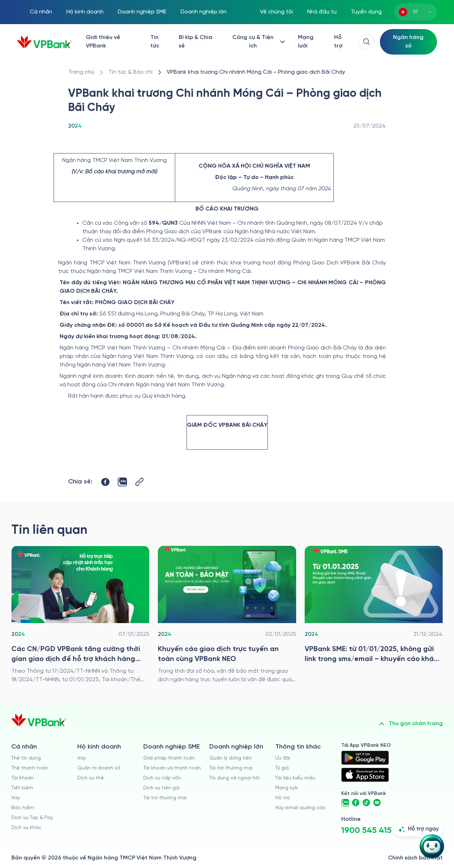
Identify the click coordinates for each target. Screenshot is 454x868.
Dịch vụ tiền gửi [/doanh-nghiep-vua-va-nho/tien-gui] (161, 788)
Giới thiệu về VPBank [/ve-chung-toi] (103, 42)
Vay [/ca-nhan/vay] (16, 798)
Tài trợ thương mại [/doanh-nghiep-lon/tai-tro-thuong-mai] (231, 768)
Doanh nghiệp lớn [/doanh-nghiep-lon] (204, 12)
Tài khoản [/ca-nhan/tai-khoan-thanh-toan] (23, 778)
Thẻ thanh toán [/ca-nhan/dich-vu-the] (30, 768)
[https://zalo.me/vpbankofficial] (345, 803)
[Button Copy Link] (139, 482)
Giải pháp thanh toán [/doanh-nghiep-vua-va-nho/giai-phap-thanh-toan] (169, 758)
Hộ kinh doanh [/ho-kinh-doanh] (85, 12)
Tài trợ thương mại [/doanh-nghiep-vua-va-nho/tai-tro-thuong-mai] (165, 798)
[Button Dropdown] (258, 42)
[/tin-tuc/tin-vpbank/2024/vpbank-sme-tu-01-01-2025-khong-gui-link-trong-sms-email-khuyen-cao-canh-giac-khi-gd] (374, 615)
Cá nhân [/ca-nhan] (41, 12)
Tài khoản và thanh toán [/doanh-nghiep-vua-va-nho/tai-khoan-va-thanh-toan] (172, 768)
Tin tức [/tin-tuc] (155, 42)
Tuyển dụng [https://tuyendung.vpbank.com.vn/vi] (366, 12)
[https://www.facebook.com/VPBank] (356, 803)
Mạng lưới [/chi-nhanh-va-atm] (306, 42)
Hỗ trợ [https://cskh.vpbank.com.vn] (283, 798)
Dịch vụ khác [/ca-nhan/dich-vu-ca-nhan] (26, 828)
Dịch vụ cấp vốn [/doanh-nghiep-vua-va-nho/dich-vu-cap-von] (162, 778)
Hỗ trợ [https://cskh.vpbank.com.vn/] (338, 42)
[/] (44, 42)
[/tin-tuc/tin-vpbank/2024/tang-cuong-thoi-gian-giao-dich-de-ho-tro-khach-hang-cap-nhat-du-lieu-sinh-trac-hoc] (80, 615)
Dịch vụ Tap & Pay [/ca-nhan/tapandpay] (32, 818)
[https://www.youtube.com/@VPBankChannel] (377, 803)
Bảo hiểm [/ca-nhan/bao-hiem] (23, 808)
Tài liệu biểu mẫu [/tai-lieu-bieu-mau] (295, 778)
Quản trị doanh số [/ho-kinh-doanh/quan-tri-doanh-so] (99, 768)
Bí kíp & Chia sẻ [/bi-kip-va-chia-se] (196, 42)
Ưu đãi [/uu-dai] (283, 758)
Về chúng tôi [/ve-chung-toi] (276, 12)
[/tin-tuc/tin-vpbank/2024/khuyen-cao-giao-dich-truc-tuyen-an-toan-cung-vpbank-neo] (227, 615)
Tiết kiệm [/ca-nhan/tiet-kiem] (22, 788)
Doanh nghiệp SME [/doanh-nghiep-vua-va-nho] (142, 12)
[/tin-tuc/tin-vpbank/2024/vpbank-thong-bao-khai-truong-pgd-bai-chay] (256, 72)
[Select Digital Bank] (408, 42)
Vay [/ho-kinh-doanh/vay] (82, 758)
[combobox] (416, 12)
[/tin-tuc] (131, 72)
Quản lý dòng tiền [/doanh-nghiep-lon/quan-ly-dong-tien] (231, 758)
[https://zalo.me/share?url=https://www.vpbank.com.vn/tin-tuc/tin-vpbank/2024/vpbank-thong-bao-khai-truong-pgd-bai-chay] (122, 482)
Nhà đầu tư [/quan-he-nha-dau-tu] (322, 12)
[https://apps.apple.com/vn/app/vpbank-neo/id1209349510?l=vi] (365, 775)
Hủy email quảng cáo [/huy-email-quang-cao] (300, 808)
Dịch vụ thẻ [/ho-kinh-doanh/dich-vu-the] (91, 778)
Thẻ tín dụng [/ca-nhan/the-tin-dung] (26, 758)
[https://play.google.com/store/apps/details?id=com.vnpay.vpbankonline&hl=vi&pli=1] (365, 758)
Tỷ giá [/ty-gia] (282, 768)
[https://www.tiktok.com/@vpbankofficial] (366, 803)
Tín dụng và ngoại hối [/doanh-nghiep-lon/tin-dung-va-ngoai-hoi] (234, 778)
